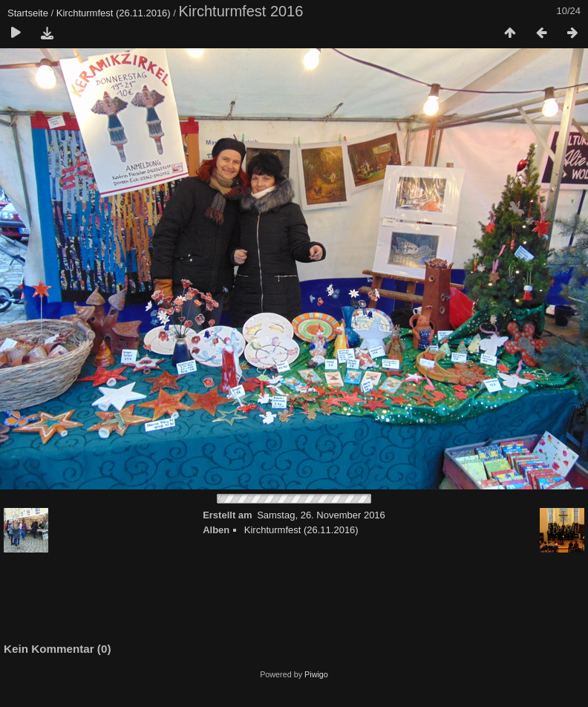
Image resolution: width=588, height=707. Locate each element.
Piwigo (316, 674)
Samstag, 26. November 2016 (321, 515)
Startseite (28, 13)
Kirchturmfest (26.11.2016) (114, 13)
